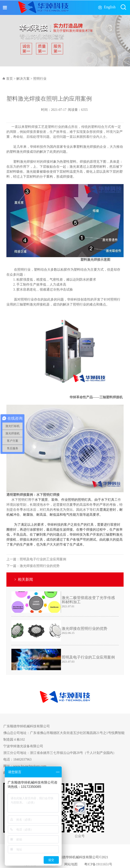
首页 (9, 79)
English (110, 7)
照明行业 (40, 79)
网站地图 (71, 864)
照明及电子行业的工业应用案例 (43, 559)
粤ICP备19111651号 (98, 864)
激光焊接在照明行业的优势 (40, 566)
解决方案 (23, 79)
